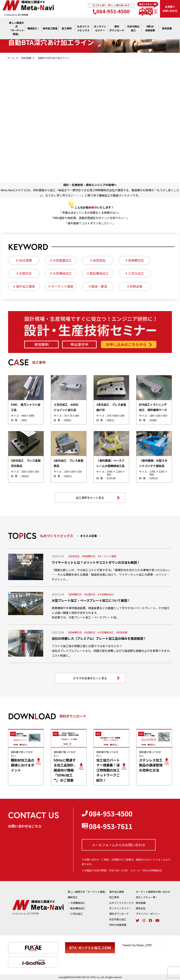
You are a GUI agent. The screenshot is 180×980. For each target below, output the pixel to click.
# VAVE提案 (24, 260)
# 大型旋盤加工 (61, 260)
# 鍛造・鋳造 (98, 286)
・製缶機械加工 (76, 908)
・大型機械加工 (76, 903)
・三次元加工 (75, 914)
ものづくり (83, 29)
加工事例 (67, 29)
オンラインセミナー (120, 908)
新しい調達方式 (16, 29)
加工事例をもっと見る (98, 498)
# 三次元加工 (135, 273)
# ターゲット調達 (61, 286)
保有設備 (167, 29)
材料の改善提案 (118, 925)
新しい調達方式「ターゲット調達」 (88, 892)
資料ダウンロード (119, 914)
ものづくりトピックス (121, 903)
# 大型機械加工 (61, 273)
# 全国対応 (24, 273)
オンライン (100, 29)
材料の (150, 29)
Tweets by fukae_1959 (137, 945)
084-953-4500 (111, 11)
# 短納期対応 (135, 260)
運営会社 (141, 908)
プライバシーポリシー (148, 914)
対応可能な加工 (118, 919)
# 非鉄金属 (135, 286)
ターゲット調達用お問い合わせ (153, 892)
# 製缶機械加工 (98, 273)
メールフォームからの (119, 845)
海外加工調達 (50, 29)
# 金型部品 (98, 260)
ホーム (11, 58)
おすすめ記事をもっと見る (96, 678)
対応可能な (133, 29)
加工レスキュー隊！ (147, 897)
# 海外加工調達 (24, 286)
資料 (117, 29)
